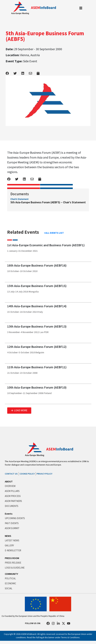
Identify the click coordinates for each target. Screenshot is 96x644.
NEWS (8, 536)
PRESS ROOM (12, 558)
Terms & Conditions (70, 637)
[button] (19, 411)
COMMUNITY (11, 574)
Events (9, 514)
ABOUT (9, 481)
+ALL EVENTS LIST (54, 233)
